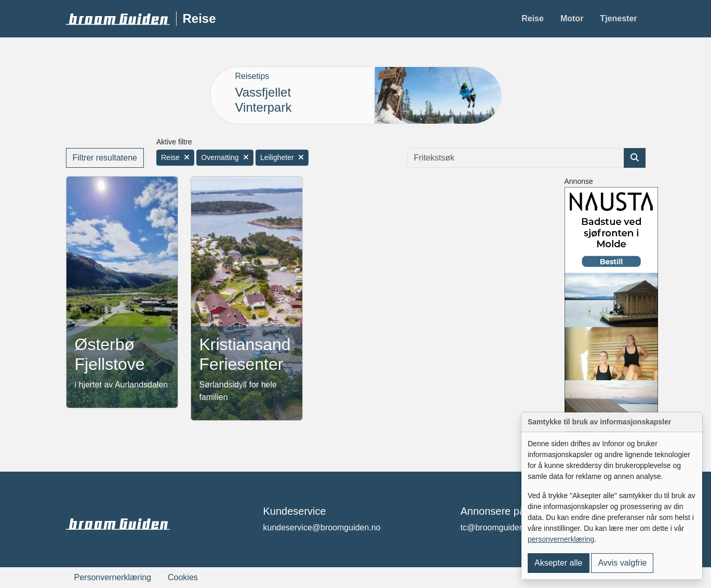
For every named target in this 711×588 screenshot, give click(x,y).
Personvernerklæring (113, 577)
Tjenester (618, 18)
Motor (572, 18)
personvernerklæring (561, 539)
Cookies (183, 577)
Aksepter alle (559, 563)
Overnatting (225, 157)
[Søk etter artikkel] (635, 158)
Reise (533, 18)
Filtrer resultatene (105, 158)
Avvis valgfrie (622, 563)
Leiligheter (282, 157)
